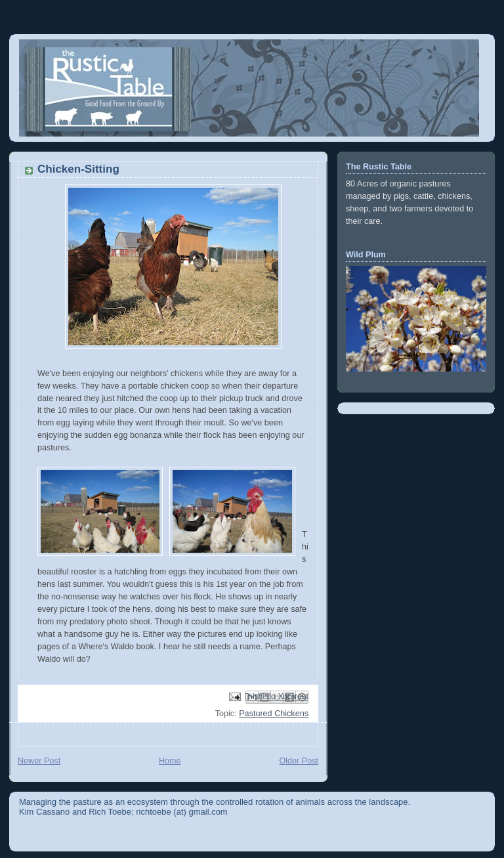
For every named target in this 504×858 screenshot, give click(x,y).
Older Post (299, 761)
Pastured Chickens (274, 714)
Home (170, 761)
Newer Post (39, 761)
